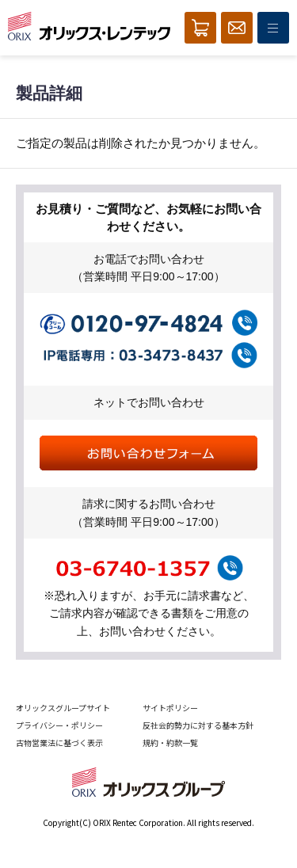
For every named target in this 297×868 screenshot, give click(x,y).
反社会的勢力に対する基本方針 (198, 725)
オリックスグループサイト (63, 708)
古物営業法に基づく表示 (59, 742)
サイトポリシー (170, 708)
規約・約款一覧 (170, 742)
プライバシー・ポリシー (59, 725)
